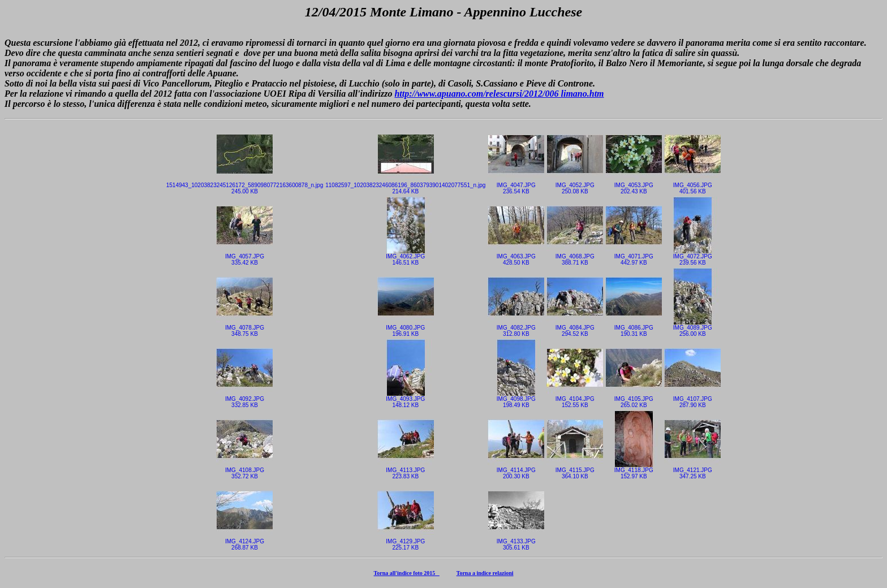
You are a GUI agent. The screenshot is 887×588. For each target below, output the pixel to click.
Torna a (467, 573)
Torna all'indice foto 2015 (407, 573)
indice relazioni (495, 573)
